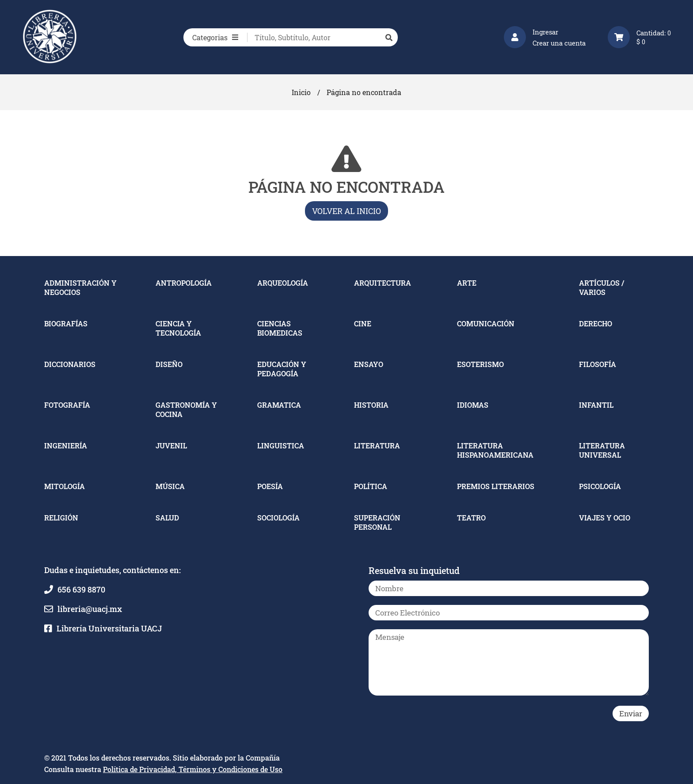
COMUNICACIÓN (486, 323)
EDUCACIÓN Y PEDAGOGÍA (282, 369)
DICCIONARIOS (70, 364)
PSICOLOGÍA (600, 486)
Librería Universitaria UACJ (109, 628)
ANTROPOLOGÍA (184, 283)
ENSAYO (369, 364)
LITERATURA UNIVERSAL (602, 450)
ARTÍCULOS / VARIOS (602, 287)
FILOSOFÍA (598, 364)
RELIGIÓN (61, 518)
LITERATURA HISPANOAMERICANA (495, 450)
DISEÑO (169, 364)
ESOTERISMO (480, 364)
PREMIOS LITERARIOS (496, 486)
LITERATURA (377, 446)
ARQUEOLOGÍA (283, 283)
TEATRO (471, 518)
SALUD (167, 518)
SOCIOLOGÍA (278, 518)
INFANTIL (596, 405)
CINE (363, 323)
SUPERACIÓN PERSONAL (377, 522)
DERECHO (596, 323)
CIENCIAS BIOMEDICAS (280, 328)
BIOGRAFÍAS (66, 323)
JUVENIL (171, 446)
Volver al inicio (346, 211)
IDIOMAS (473, 405)
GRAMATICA (279, 405)
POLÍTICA (371, 486)
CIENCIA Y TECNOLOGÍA (178, 328)
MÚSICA (170, 486)
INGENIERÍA (66, 446)
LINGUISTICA (281, 446)
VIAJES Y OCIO (605, 518)
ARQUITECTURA (383, 283)
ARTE (467, 283)
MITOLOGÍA (65, 486)
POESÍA (270, 486)
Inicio (301, 92)
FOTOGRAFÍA (67, 405)
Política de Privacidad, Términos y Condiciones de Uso (193, 769)
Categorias (215, 37)
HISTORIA (371, 405)
